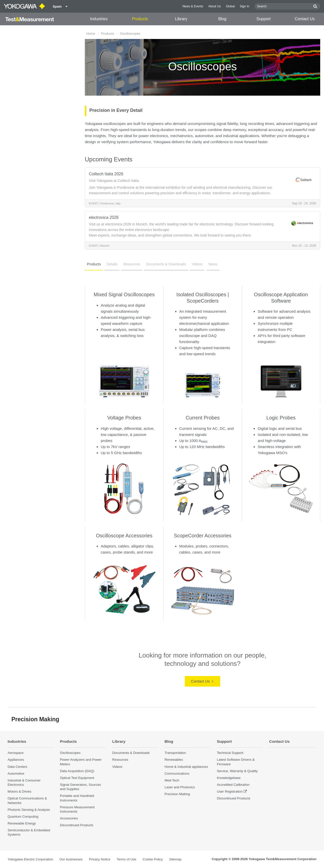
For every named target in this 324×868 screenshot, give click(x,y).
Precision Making (177, 794)
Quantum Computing (23, 817)
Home (91, 34)
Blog (222, 19)
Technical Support (230, 753)
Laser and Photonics (180, 787)
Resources (132, 264)
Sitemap (175, 859)
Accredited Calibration (233, 785)
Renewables (174, 760)
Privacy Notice (99, 859)
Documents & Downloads (166, 264)
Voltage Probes (124, 418)
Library (181, 19)
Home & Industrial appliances (186, 767)
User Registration (230, 791)
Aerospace (16, 753)
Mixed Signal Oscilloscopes (124, 294)
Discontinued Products (77, 825)
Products (140, 19)
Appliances (16, 760)
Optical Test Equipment (77, 778)
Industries (99, 19)
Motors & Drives (19, 791)
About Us (215, 6)
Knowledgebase (229, 778)
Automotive (16, 774)
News (213, 264)
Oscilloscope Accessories (124, 536)
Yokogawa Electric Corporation (30, 859)
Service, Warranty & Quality (237, 771)
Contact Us (305, 19)
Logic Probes (281, 418)
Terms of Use (127, 859)
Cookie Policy (153, 859)
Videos (197, 264)
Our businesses (71, 859)
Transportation (175, 753)
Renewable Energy (22, 823)
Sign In (245, 6)
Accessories (69, 818)
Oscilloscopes (70, 753)
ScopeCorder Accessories (203, 536)
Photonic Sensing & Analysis (29, 810)
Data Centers (17, 767)
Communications (177, 774)
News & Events (193, 6)
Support (264, 19)
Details (112, 264)
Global (230, 6)
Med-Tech (172, 780)
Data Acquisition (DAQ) (77, 771)
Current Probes (202, 418)
